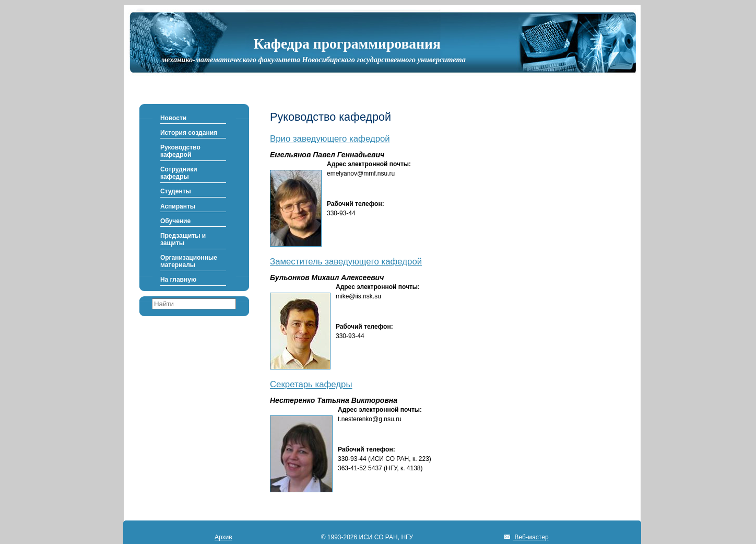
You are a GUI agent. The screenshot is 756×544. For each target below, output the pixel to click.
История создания (189, 133)
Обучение (175, 221)
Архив (223, 537)
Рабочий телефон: (356, 204)
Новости (173, 118)
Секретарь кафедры (311, 385)
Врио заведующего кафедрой (330, 139)
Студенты (176, 191)
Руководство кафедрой (180, 151)
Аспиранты (178, 206)
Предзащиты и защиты (183, 239)
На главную (178, 280)
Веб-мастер (530, 537)
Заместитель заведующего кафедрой (346, 262)
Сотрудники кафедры (179, 173)
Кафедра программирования (347, 44)
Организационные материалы (189, 261)
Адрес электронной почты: (369, 164)
